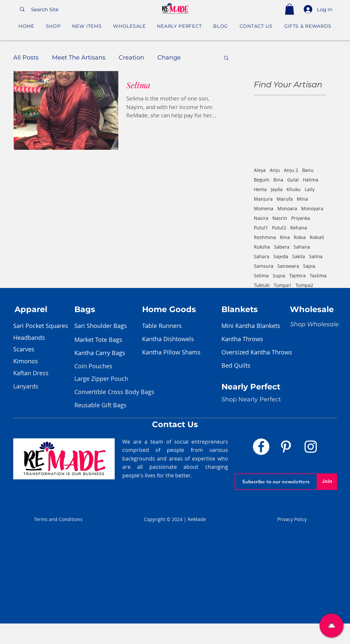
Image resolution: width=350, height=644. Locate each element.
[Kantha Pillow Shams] (175, 352)
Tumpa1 (283, 285)
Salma (316, 256)
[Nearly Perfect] (253, 387)
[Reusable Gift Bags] (100, 405)
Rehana (299, 228)
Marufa (285, 199)
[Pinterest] (286, 447)
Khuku (294, 189)
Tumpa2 (304, 285)
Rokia (300, 237)
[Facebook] (261, 447)
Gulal (293, 180)
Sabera (282, 247)
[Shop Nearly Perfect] (251, 400)
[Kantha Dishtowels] (175, 339)
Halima (311, 180)
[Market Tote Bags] (107, 340)
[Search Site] (71, 9)
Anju (275, 170)
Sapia (309, 266)
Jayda (277, 189)
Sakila (299, 256)
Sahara (262, 256)
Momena (264, 208)
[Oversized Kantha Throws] (257, 352)
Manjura (263, 199)
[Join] (327, 482)
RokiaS (317, 237)
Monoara (287, 208)
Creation (131, 58)
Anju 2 (291, 170)
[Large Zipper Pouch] (101, 379)
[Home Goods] (180, 309)
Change (169, 58)
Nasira (261, 218)
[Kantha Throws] (254, 339)
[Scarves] (46, 349)
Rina (285, 237)
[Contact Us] (175, 424)
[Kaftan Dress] (37, 373)
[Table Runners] (175, 326)
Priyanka (301, 218)
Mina (302, 199)
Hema (260, 189)
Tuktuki (262, 285)
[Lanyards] (37, 386)
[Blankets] (259, 309)
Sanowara (288, 266)
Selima (261, 276)
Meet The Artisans (79, 58)
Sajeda (281, 256)
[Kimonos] (46, 361)
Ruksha (262, 247)
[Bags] (112, 309)
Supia (279, 276)
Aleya (260, 170)
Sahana (302, 247)
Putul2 (279, 228)
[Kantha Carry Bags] (107, 353)
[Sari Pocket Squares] (46, 326)
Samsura (264, 266)
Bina (278, 180)
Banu (308, 170)
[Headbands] (46, 338)
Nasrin (280, 218)
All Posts (26, 58)
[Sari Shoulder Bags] (107, 326)
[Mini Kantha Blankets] (254, 326)
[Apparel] (53, 309)
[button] (290, 9)
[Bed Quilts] (254, 366)
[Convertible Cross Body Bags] (114, 392)
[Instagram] (311, 447)
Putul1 (261, 228)
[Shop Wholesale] (314, 325)
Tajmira (297, 276)
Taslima (318, 276)
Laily (310, 189)
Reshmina (265, 237)
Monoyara (312, 208)
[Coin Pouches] (98, 366)
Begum (262, 180)
